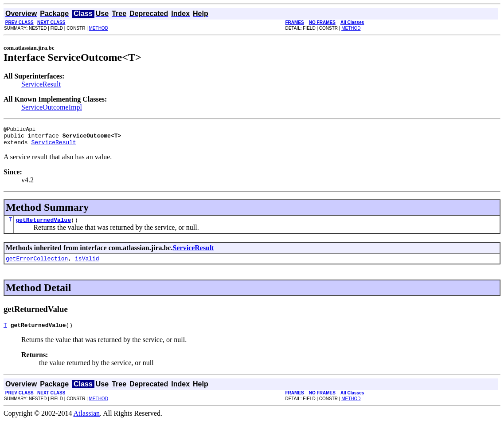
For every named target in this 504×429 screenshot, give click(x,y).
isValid (87, 265)
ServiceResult (41, 84)
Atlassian (87, 421)
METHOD (99, 28)
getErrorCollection (37, 265)
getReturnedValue (43, 225)
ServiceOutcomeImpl (52, 107)
